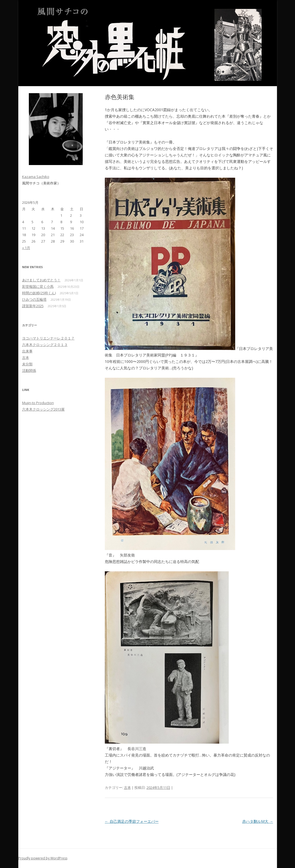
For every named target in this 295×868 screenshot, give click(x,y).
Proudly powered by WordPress (43, 858)
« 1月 (26, 248)
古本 (127, 787)
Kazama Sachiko (36, 177)
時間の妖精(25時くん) (39, 293)
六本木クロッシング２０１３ (45, 345)
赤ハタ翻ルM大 (258, 821)
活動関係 (29, 370)
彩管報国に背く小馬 (38, 286)
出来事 (27, 351)
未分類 (27, 364)
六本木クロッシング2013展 (43, 409)
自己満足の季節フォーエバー (132, 821)
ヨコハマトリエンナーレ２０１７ (48, 338)
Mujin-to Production (38, 403)
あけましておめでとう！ (41, 280)
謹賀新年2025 (33, 306)
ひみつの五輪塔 (34, 299)
